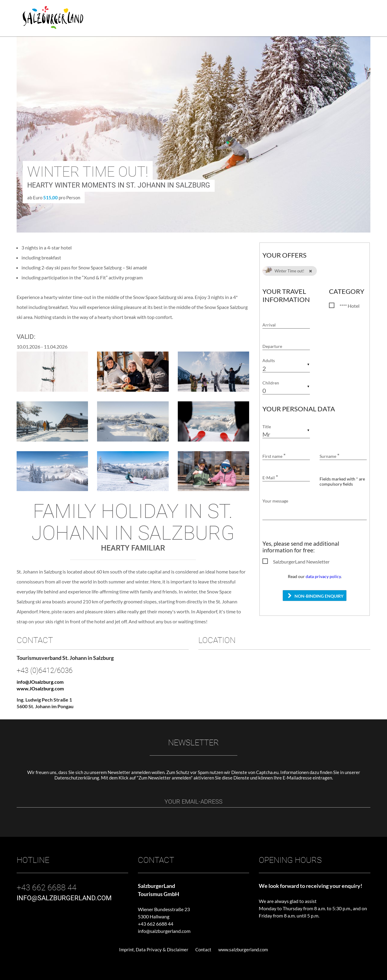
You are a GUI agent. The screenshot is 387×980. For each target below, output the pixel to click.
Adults (269, 361)
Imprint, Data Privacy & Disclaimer (154, 949)
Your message (275, 501)
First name (274, 456)
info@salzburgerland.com (164, 931)
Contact (203, 949)
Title (267, 427)
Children (271, 383)
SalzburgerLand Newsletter (301, 562)
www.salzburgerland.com (243, 949)
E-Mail (270, 478)
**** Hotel (350, 306)
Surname (330, 456)
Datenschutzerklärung (77, 778)
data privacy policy (323, 576)
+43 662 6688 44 (156, 924)
